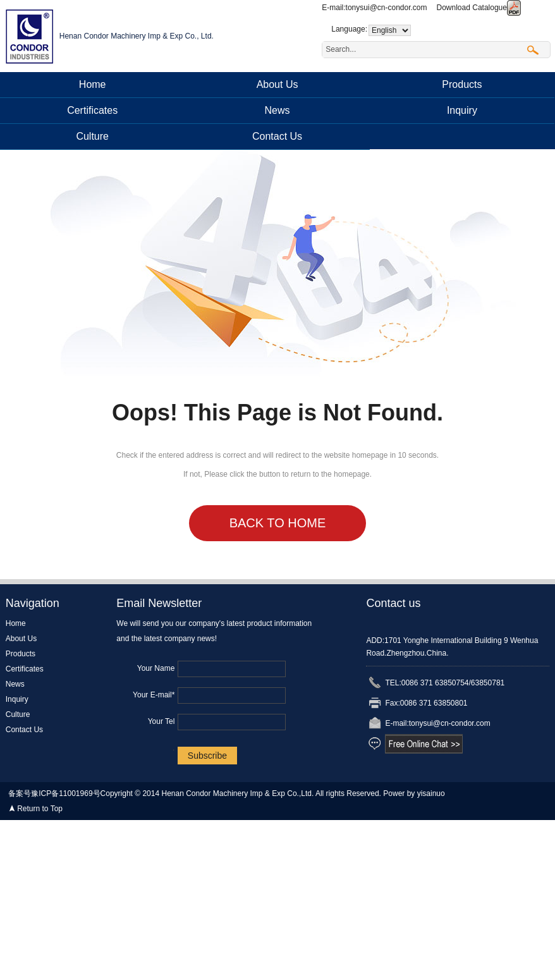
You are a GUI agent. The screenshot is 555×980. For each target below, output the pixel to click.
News (277, 110)
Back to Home (278, 523)
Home (93, 84)
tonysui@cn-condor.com (387, 8)
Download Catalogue (479, 8)
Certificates (92, 110)
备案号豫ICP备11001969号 (54, 793)
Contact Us (277, 136)
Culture (92, 136)
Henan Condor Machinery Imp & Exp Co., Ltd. (137, 36)
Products (462, 84)
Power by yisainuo (414, 793)
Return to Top (40, 809)
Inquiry (462, 110)
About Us (277, 84)
